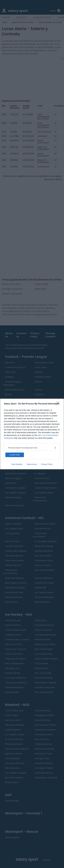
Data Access (32, 464)
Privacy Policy (47, 464)
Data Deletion (17, 464)
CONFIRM (15, 455)
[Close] (59, 404)
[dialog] (32, 434)
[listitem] (32, 448)
